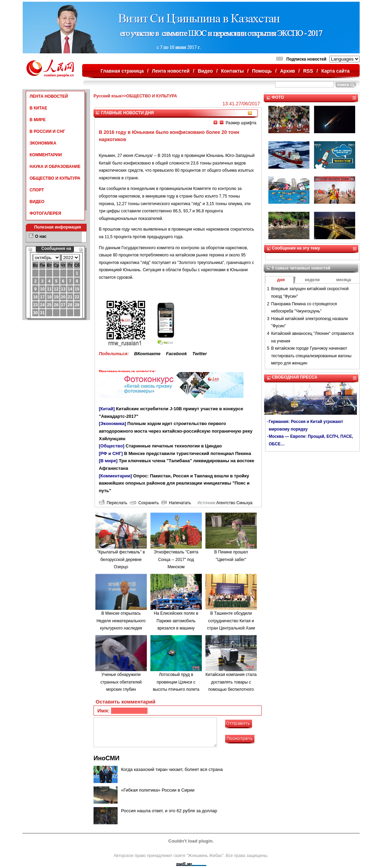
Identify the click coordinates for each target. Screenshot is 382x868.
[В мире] (108, 461)
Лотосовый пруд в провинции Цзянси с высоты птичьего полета (176, 682)
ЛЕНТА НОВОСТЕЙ (49, 96)
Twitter (199, 354)
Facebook (177, 354)
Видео (205, 71)
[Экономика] (113, 424)
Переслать (113, 503)
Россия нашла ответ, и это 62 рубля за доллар (169, 811)
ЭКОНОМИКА (43, 143)
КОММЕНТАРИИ (46, 155)
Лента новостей (171, 71)
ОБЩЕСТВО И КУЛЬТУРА (55, 178)
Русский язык (107, 96)
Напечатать (176, 503)
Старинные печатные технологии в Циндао (174, 446)
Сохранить (144, 503)
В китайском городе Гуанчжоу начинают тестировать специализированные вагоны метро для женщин (312, 356)
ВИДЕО (37, 202)
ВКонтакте (147, 354)
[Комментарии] (116, 476)
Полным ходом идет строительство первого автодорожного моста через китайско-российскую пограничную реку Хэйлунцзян (176, 431)
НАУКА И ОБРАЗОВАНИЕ (55, 167)
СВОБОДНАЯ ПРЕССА (295, 377)
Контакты (232, 71)
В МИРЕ (38, 120)
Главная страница (122, 71)
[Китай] (107, 409)
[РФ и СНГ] (111, 453)
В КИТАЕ (38, 108)
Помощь (262, 71)
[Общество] (112, 446)
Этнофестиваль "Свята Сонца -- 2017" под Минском (176, 559)
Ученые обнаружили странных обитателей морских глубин (121, 682)
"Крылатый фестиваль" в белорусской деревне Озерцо (121, 559)
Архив (287, 71)
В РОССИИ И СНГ (47, 131)
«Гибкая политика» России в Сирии (158, 790)
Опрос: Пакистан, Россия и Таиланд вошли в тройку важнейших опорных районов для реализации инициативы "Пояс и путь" (174, 483)
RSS (308, 71)
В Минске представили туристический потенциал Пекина (188, 453)
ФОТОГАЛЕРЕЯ (45, 213)
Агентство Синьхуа (234, 503)
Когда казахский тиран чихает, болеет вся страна (172, 769)
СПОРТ (37, 190)
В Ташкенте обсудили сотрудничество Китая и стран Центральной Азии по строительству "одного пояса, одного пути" (231, 628)
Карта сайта (335, 71)
